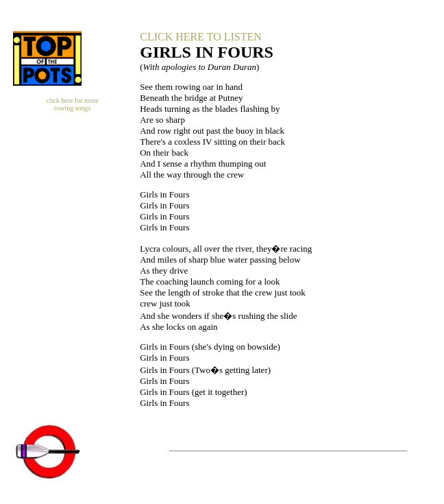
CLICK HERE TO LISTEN (201, 37)
